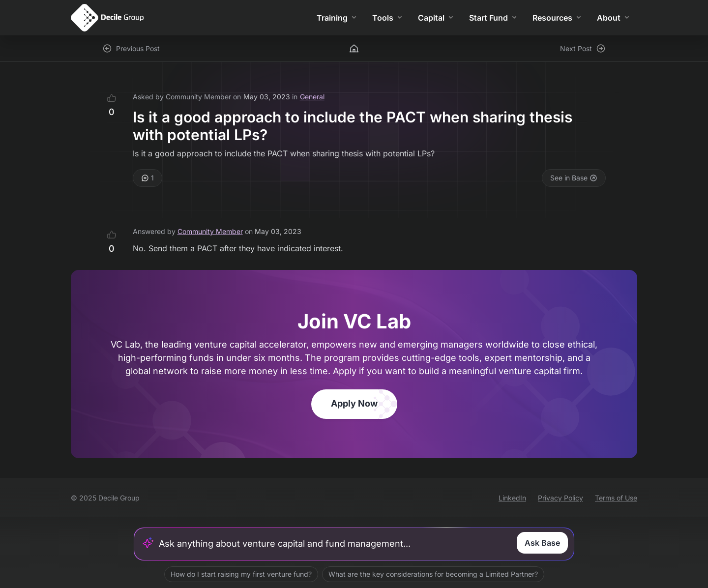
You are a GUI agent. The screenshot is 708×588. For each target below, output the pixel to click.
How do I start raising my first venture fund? (241, 574)
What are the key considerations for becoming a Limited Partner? (433, 574)
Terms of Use (616, 498)
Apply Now (354, 403)
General (312, 97)
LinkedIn (512, 498)
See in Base (574, 178)
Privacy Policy (560, 498)
